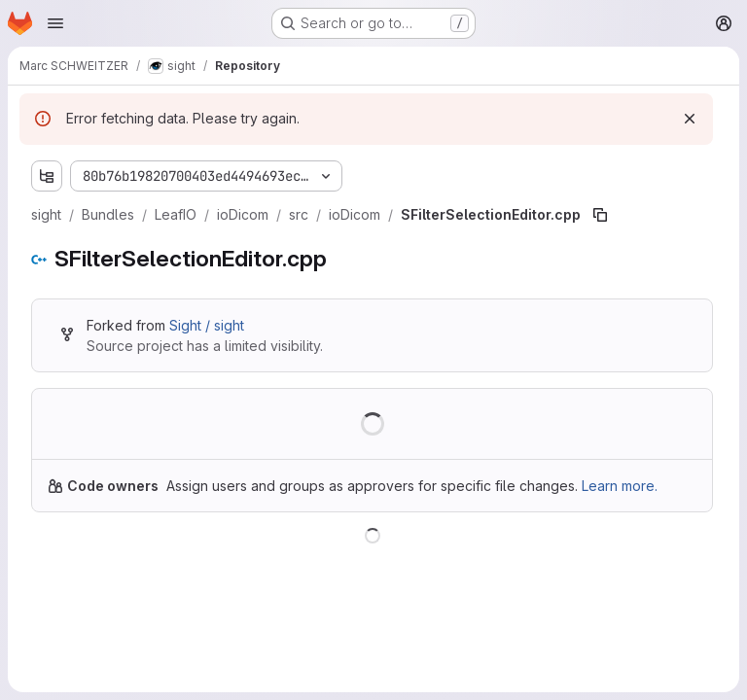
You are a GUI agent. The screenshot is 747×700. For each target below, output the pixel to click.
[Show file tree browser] (47, 176)
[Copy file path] (600, 215)
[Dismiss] (690, 119)
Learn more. (620, 486)
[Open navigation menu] (55, 23)
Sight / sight (207, 325)
